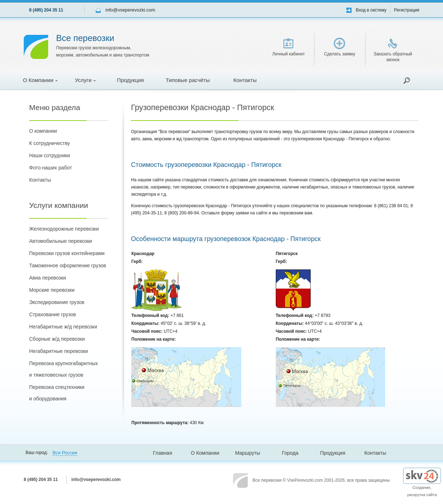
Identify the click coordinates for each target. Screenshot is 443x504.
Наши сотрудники (50, 155)
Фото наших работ (51, 168)
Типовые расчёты (188, 80)
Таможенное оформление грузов (68, 265)
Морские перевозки (52, 290)
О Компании (40, 80)
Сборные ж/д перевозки (57, 339)
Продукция (130, 80)
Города (290, 453)
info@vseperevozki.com (130, 10)
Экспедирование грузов (57, 302)
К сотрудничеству (50, 143)
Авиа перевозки (47, 278)
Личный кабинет (288, 47)
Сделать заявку (340, 47)
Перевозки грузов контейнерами (67, 253)
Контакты (245, 80)
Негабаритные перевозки (59, 351)
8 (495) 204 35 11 (46, 10)
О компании (43, 131)
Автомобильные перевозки (61, 241)
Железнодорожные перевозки (64, 229)
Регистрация (407, 10)
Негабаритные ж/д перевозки (63, 327)
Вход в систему (371, 10)
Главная (162, 453)
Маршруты (248, 453)
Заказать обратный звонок (393, 50)
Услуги (85, 80)
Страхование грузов (52, 314)
